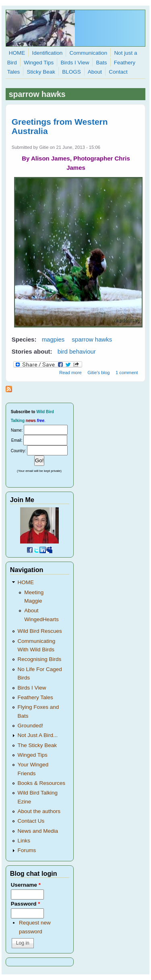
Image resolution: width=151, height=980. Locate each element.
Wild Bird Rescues (40, 631)
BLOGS (71, 72)
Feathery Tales (35, 697)
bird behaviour (77, 351)
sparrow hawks (92, 339)
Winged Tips (39, 63)
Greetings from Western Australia (60, 126)
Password (26, 904)
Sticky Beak (41, 72)
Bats (102, 63)
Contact (118, 72)
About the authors (39, 811)
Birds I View (75, 63)
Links (24, 841)
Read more (70, 373)
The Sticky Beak (37, 745)
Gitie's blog (98, 373)
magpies (53, 339)
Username (26, 885)
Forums (27, 850)
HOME (17, 53)
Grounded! (31, 726)
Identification (47, 53)
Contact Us (31, 821)
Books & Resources (42, 783)
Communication (88, 53)
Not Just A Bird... (38, 735)
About (95, 72)
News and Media (38, 831)
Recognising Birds (40, 659)
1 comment (127, 373)
